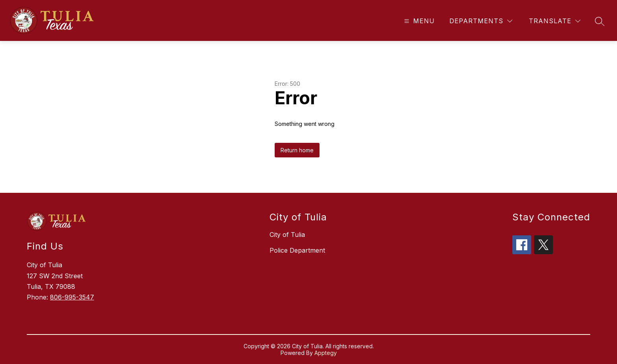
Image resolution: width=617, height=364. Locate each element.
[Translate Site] (555, 21)
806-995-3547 (72, 297)
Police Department (297, 250)
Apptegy (326, 353)
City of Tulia (287, 235)
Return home (297, 150)
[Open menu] (418, 21)
